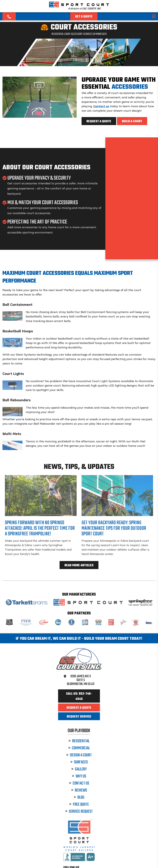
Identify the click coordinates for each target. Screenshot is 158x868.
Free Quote (79, 805)
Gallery (79, 769)
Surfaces (79, 762)
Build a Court (132, 121)
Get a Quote (84, 17)
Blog (79, 798)
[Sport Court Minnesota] (79, 8)
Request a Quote (99, 121)
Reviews (79, 790)
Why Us (79, 776)
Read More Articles (79, 565)
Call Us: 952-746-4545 (79, 696)
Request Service (79, 717)
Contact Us (79, 783)
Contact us (101, 106)
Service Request (79, 812)
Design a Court (79, 755)
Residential (79, 741)
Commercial (79, 748)
